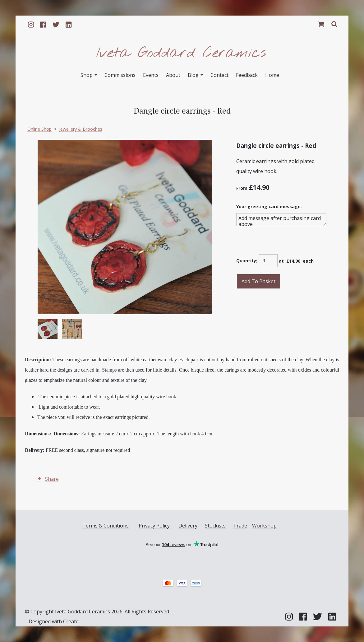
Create (71, 621)
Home (272, 75)
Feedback (247, 75)
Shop (89, 75)
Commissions (120, 75)
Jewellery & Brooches (81, 129)
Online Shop (39, 129)
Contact (219, 75)
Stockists (215, 526)
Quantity (246, 261)
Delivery (188, 526)
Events (151, 75)
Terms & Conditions (106, 526)
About (173, 75)
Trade (240, 526)
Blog (195, 75)
